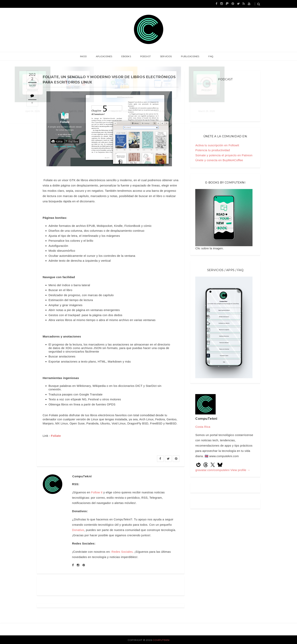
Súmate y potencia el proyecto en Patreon (224, 155)
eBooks (127, 56)
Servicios (164, 56)
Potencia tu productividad (213, 150)
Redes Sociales (122, 552)
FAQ (207, 56)
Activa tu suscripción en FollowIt (217, 145)
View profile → (240, 470)
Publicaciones (188, 56)
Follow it (97, 492)
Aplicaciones (107, 56)
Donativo (78, 530)
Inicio (87, 56)
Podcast (146, 56)
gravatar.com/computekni (213, 470)
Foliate (56, 436)
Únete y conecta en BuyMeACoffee (219, 160)
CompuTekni (161, 640)
